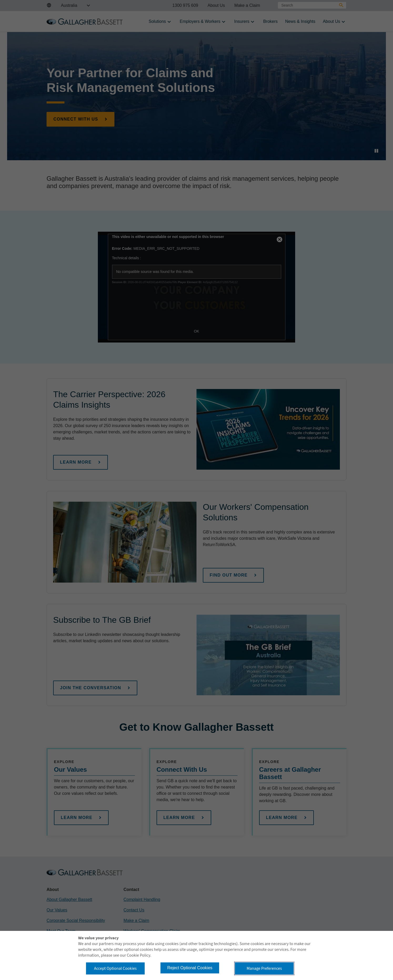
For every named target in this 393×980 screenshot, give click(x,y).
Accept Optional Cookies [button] (115, 968)
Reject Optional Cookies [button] (190, 968)
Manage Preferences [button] (264, 968)
